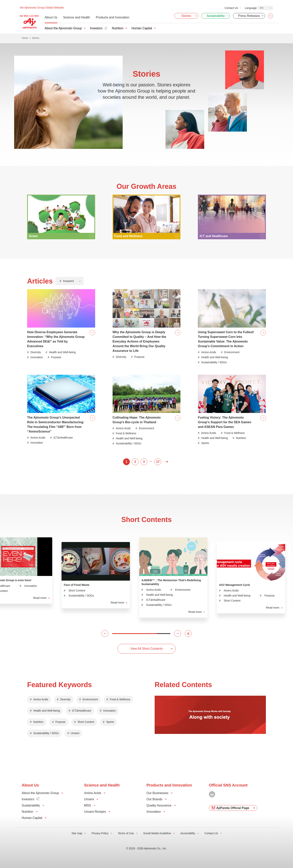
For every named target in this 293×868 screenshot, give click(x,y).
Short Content (86, 722)
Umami (75, 733)
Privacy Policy (100, 833)
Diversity (65, 699)
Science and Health (77, 17)
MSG (88, 805)
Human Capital (142, 28)
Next (167, 462)
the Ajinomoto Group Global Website (42, 8)
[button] (105, 633)
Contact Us (211, 833)
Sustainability (31, 805)
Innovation (109, 711)
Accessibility (188, 833)
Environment (90, 699)
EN (262, 8)
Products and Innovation (113, 17)
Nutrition (118, 28)
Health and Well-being (47, 711)
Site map (77, 833)
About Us (51, 17)
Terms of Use (126, 833)
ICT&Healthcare (82, 711)
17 (158, 462)
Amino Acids (41, 699)
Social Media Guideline (157, 833)
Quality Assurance (159, 805)
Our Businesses (157, 793)
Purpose (60, 722)
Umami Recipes (95, 812)
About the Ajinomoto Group (63, 28)
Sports (110, 722)
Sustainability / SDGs (46, 733)
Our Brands (154, 799)
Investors (96, 28)
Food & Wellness (120, 699)
